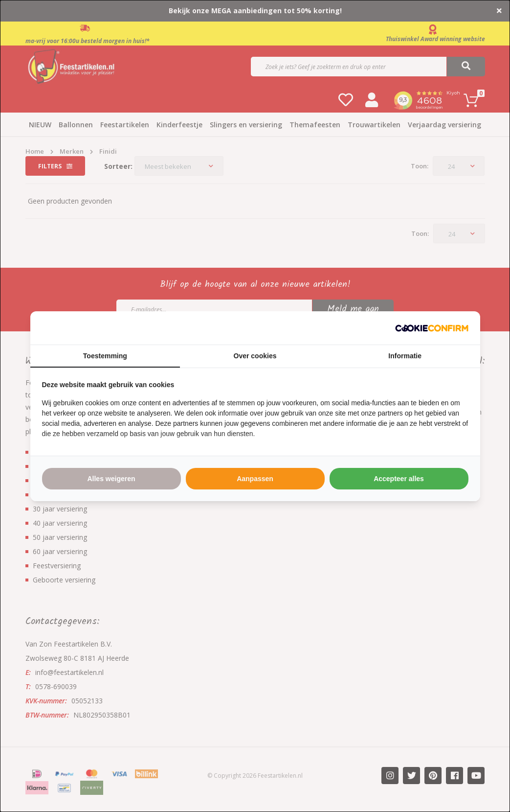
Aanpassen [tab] (255, 479)
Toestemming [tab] (105, 356)
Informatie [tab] (405, 356)
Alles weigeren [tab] (111, 479)
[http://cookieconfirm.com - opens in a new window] (432, 328)
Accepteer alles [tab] (399, 479)
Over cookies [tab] (255, 356)
